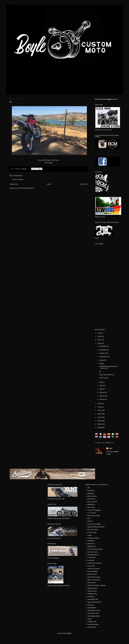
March (102, 392)
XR (100, 372)
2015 (99, 404)
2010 (99, 421)
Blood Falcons (92, 496)
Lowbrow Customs (94, 569)
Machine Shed (92, 574)
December (103, 346)
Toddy (89, 619)
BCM (110, 448)
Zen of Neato (92, 627)
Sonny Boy (91, 597)
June (101, 382)
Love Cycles (91, 566)
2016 (99, 344)
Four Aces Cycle (93, 530)
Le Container (92, 558)
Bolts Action (91, 499)
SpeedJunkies (92, 608)
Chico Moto (91, 507)
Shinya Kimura (92, 591)
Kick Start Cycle (92, 552)
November (103, 350)
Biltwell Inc (91, 493)
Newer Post (14, 184)
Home (49, 184)
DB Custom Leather (94, 516)
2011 (99, 417)
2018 (99, 337)
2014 (99, 407)
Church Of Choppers (94, 510)
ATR (89, 488)
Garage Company (93, 538)
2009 (99, 424)
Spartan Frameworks (94, 602)
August (102, 360)
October (102, 353)
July (101, 364)
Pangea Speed (92, 588)
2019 (99, 333)
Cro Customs (92, 513)
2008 (99, 428)
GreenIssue (91, 544)
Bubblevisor (91, 505)
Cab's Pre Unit (104, 378)
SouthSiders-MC (93, 599)
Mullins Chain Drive (94, 580)
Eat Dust (90, 521)
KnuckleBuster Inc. (93, 555)
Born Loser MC (92, 502)
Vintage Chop (92, 622)
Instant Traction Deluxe (95, 549)
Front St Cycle (92, 533)
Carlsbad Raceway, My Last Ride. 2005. (108, 367)
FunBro (90, 535)
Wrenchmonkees (93, 624)
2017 (99, 340)
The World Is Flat (93, 613)
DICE (89, 519)
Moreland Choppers (94, 577)
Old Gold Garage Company (96, 585)
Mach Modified (92, 572)
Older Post (84, 184)
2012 (99, 414)
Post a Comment (18, 180)
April (101, 389)
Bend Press (91, 491)
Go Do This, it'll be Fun (106, 375)
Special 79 (91, 605)
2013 (99, 411)
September (103, 357)
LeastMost (91, 560)
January (102, 399)
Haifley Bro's (92, 546)
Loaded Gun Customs (95, 563)
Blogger (69, 633)
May (101, 386)
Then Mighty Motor (94, 616)
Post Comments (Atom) (26, 188)
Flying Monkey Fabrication (96, 527)
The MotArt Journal (94, 611)
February (103, 396)
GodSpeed (91, 541)
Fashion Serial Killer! (94, 524)
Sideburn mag (92, 594)
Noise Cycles (92, 583)
